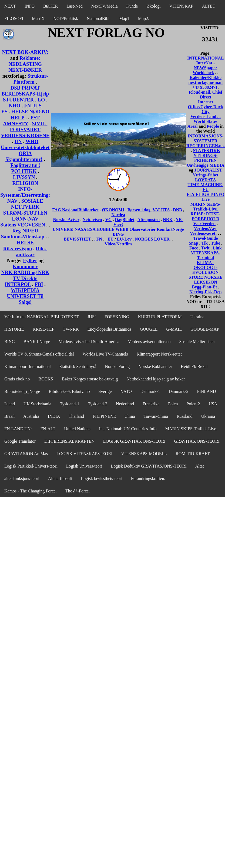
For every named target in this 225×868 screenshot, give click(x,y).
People (213, 126)
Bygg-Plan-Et (204, 287)
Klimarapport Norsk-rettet (159, 354)
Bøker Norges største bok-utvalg (90, 379)
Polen (173, 404)
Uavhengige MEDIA (206, 165)
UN (18, 141)
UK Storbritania (37, 404)
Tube (216, 243)
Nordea (118, 215)
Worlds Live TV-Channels (105, 354)
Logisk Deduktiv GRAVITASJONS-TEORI (149, 466)
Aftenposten (149, 220)
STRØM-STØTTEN (25, 213)
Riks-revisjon (18, 249)
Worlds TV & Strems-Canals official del (39, 354)
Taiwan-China (156, 416)
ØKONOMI (113, 210)
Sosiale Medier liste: (197, 342)
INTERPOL (18, 284)
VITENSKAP (181, 6)
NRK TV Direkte (31, 275)
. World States (207, 119)
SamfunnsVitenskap (23, 237)
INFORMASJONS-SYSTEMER (205, 138)
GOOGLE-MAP (205, 329)
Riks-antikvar (32, 251)
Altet (200, 466)
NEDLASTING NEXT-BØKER (25, 67)
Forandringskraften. (148, 479)
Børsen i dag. (140, 210)
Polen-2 (193, 404)
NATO (126, 391)
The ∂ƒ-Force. (78, 491)
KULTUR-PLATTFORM (160, 317)
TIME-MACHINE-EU (206, 187)
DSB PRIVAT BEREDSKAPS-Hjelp (25, 91)
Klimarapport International (28, 366)
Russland (185, 416)
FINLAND (206, 391)
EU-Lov (124, 239)
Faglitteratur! (25, 165)
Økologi (153, 6)
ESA (91, 229)
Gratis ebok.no (17, 379)
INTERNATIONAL (206, 58)
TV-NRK (71, 329)
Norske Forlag (117, 366)
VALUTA (161, 210)
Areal (193, 126)
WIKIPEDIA (25, 290)
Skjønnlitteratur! (24, 159)
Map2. (144, 19)
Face (194, 248)
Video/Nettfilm (118, 244)
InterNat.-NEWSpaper (205, 65)
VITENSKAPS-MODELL (144, 454)
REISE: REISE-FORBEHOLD (205, 216)
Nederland (125, 404)
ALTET (209, 6)
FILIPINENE (104, 416)
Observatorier (143, 229)
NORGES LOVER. (153, 239)
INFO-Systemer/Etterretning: (25, 192)
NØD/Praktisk (66, 19)
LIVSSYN (24, 177)
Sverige (105, 391)
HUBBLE (105, 229)
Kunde (132, 6)
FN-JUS (33, 106)
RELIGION (25, 183)
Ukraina (197, 317)
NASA (80, 229)
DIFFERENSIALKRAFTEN (69, 441)
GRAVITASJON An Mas (26, 454)
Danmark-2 (179, 391)
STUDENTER (18, 100)
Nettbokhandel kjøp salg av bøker (156, 379)
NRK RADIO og (20, 272)
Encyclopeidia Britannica (109, 329)
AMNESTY (16, 124)
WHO (32, 141)
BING (118, 234)
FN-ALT (48, 429)
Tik (204, 243)
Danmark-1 (150, 391)
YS (4, 112)
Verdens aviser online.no (149, 342)
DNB (177, 210)
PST (35, 118)
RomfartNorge (170, 229)
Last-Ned (75, 6)
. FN (98, 239)
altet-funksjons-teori (22, 479)
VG (108, 220)
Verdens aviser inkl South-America (89, 342)
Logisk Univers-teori (84, 466)
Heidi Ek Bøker (194, 366)
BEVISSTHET (77, 239)
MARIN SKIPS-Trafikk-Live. (206, 207)
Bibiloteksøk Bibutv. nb (69, 391)
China (130, 416)
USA (213, 404)
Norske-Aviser (66, 220)
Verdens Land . (205, 116)
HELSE (25, 243)
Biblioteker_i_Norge (22, 391)
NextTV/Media (105, 6)
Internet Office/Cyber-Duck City (206, 107)
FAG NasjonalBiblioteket (75, 210)
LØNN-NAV (25, 219)
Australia (31, 416)
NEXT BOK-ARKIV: (25, 52)
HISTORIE (14, 329)
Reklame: (30, 58)
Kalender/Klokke (206, 78)
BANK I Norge (37, 342)
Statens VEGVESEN (23, 225)
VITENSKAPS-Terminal (206, 255)
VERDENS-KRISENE (25, 135)
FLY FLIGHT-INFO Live (206, 197)
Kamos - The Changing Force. (31, 491)
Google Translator (20, 441)
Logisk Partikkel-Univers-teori (31, 466)
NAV (12, 201)
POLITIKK (24, 171)
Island (10, 404)
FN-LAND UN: (18, 429)
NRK (168, 220)
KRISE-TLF (43, 329)
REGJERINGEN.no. (206, 146)
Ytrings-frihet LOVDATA (205, 177)
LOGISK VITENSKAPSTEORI (84, 454)
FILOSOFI (14, 19)
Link (217, 248)
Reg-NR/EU (25, 231)
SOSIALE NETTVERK (27, 204)
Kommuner (25, 266)
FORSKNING (117, 317)
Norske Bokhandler (155, 366)
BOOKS (46, 379)
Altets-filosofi (60, 479)
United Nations (77, 429)
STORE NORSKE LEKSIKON (206, 280)
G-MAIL (174, 329)
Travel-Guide (205, 238)
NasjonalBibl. (99, 19)
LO (41, 100)
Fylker (30, 260)
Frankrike (151, 404)
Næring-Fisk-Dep (205, 292)
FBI (39, 284)
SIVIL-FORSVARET (29, 126)
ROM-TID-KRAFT (193, 454)
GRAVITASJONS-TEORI (197, 441)
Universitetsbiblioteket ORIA (25, 150)
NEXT (10, 6)
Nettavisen (92, 220)
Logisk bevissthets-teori (102, 479)
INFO (30, 6)
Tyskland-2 (98, 404)
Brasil (9, 416)
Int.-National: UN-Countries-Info (128, 429)
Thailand (76, 416)
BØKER (51, 6)
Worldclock (203, 73)
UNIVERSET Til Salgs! (25, 299)
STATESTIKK (206, 151)
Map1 (124, 19)
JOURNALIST (208, 170)
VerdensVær (206, 228)
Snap (194, 243)
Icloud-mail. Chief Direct (206, 95)
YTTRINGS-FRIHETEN (205, 158)
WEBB (122, 229)
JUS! (92, 317)
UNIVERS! (63, 229)
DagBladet (125, 220)
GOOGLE (149, 329)
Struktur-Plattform (31, 79)
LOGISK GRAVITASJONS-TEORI (134, 441)
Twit (205, 248)
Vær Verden (204, 224)
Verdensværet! (203, 233)
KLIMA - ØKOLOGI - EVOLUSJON (205, 267)
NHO (15, 106)
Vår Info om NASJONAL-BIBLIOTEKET (41, 317)
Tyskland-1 (70, 404)
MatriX (38, 19)
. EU (110, 239)
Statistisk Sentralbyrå (78, 366)
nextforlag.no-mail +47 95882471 (205, 85)
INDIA (54, 416)
